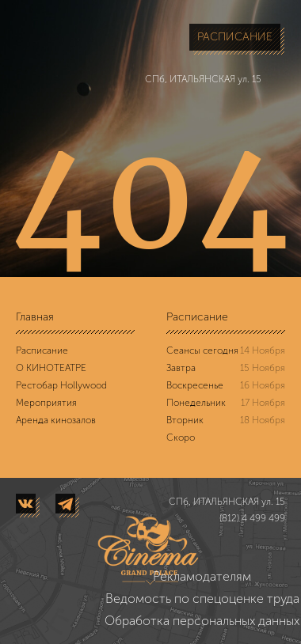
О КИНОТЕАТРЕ (51, 368)
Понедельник (196, 403)
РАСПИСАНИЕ (235, 37)
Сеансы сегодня (202, 350)
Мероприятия (46, 403)
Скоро (181, 438)
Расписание (42, 350)
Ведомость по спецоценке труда (202, 599)
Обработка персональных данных (202, 621)
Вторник (185, 420)
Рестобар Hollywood (61, 385)
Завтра (181, 368)
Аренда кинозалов (56, 420)
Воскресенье (195, 385)
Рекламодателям (202, 576)
